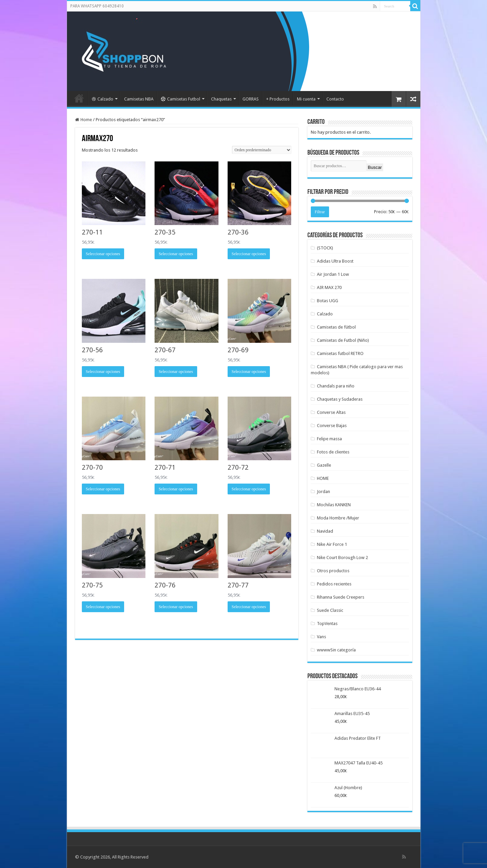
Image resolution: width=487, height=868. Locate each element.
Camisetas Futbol (181, 99)
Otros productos (333, 571)
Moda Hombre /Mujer (338, 518)
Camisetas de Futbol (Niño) (343, 340)
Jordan (323, 492)
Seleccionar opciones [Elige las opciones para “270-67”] (176, 372)
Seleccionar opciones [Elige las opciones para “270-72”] (249, 489)
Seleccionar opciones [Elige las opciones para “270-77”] (249, 607)
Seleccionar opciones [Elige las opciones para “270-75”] (103, 607)
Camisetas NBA (139, 99)
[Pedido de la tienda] (262, 150)
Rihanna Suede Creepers (341, 597)
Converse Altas (331, 412)
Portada (79, 98)
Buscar (375, 167)
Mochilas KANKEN (334, 505)
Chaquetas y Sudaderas (340, 399)
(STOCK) (325, 248)
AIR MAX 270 (329, 287)
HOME (323, 478)
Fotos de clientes (333, 452)
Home (86, 120)
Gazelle (324, 465)
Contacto (335, 99)
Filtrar (320, 212)
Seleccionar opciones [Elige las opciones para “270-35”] (176, 254)
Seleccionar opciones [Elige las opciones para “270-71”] (176, 489)
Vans (321, 637)
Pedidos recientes (334, 584)
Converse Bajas (332, 426)
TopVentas (327, 624)
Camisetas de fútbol (336, 327)
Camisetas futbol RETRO (340, 353)
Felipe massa (329, 439)
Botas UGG (328, 301)
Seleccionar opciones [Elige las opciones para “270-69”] (249, 372)
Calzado (103, 99)
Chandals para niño (336, 386)
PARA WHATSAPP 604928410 (97, 6)
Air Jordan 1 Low (333, 274)
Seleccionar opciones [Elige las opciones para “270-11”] (103, 254)
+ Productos (278, 99)
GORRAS (251, 99)
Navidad (325, 531)
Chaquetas (221, 99)
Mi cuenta (306, 99)
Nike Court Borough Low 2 (342, 558)
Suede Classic (330, 610)
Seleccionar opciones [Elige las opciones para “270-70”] (103, 489)
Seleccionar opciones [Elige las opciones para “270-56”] (103, 372)
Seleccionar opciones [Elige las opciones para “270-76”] (176, 607)
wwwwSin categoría (336, 650)
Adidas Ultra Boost (335, 261)
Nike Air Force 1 (332, 544)
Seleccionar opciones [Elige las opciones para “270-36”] (249, 254)
